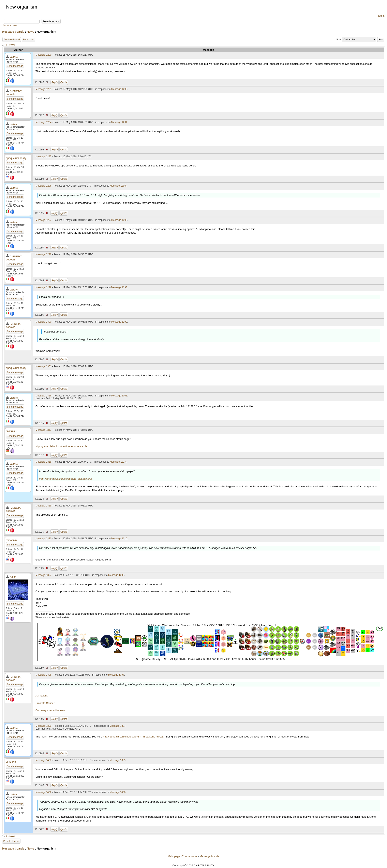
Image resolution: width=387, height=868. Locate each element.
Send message (15, 66)
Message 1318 (43, 462)
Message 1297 (43, 220)
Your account (190, 856)
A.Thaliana (42, 696)
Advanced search (11, 25)
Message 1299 (43, 287)
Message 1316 (43, 396)
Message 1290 (43, 55)
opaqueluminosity (16, 158)
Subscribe (29, 39)
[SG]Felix (11, 431)
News (31, 32)
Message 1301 (43, 366)
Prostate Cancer (45, 703)
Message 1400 (43, 760)
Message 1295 (43, 157)
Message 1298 (43, 254)
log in (381, 16)
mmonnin (11, 540)
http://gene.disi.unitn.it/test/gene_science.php (62, 446)
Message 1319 (43, 506)
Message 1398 (43, 675)
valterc (14, 57)
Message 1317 (43, 430)
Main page (174, 856)
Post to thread (12, 39)
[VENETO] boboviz (14, 93)
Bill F (13, 577)
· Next (11, 45)
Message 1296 (43, 186)
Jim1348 (11, 762)
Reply (55, 82)
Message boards (13, 32)
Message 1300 (43, 322)
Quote (64, 82)
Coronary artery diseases (50, 710)
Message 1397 (43, 575)
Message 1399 (43, 726)
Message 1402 (43, 792)
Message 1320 (43, 539)
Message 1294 (43, 122)
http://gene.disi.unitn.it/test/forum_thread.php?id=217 (134, 737)
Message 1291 (43, 89)
